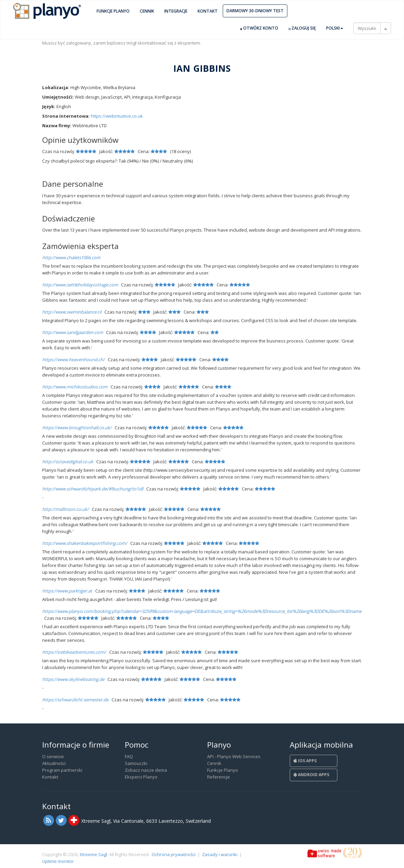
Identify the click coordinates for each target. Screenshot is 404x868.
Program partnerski (62, 770)
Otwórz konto (259, 28)
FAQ (129, 756)
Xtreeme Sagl (93, 854)
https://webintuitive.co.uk (117, 116)
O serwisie (53, 756)
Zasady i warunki (220, 854)
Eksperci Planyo (141, 777)
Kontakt (208, 11)
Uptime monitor (58, 861)
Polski (335, 28)
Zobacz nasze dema (146, 770)
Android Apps (311, 775)
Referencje (218, 777)
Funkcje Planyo (113, 11)
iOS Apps (305, 761)
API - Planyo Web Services (234, 756)
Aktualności (54, 763)
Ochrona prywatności (174, 854)
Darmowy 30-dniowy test (255, 11)
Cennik (147, 11)
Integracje (176, 11)
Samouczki (136, 763)
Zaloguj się (302, 28)
